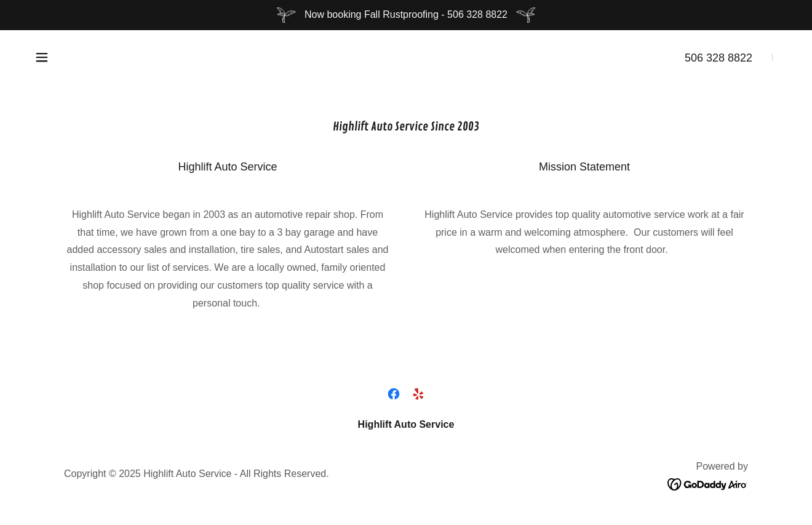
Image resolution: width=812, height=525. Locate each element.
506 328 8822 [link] (718, 58)
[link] (394, 394)
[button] (42, 57)
